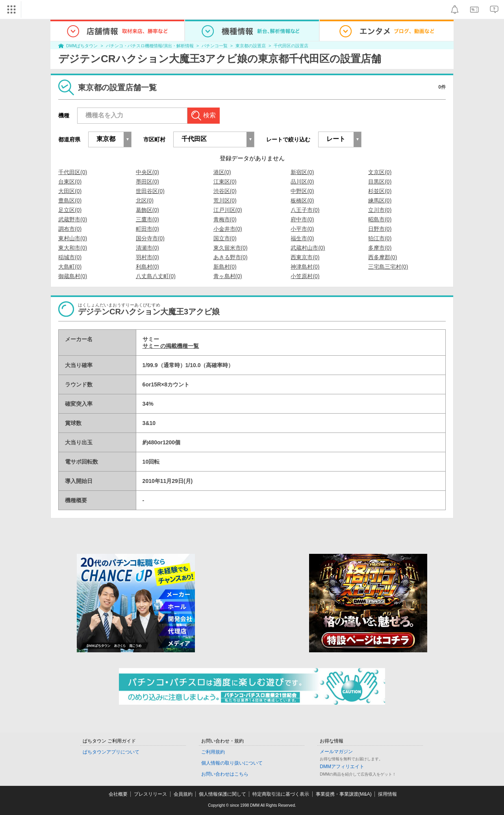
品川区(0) (302, 182)
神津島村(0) (305, 267)
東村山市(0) (73, 238)
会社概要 (118, 794)
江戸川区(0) (228, 210)
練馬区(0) (380, 201)
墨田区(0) (147, 182)
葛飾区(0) (147, 210)
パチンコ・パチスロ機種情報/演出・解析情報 (150, 46)
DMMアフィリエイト (342, 767)
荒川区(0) (225, 201)
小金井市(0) (228, 229)
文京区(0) (380, 172)
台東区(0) (70, 182)
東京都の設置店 (251, 46)
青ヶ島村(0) (228, 276)
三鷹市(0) (147, 219)
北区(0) (145, 201)
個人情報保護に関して (222, 794)
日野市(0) (380, 229)
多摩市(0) (380, 248)
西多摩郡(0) (383, 257)
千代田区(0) (73, 172)
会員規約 (183, 794)
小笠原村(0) (305, 276)
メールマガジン (336, 752)
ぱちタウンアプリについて (111, 752)
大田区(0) (70, 191)
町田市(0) (147, 229)
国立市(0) (225, 238)
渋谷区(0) (225, 191)
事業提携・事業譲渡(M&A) (344, 794)
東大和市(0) (73, 248)
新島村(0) (225, 267)
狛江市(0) (380, 238)
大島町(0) (70, 267)
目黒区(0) (380, 182)
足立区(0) (70, 210)
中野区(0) (302, 191)
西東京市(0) (305, 257)
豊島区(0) (70, 201)
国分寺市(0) (150, 238)
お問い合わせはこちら (225, 774)
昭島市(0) (380, 219)
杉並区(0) (380, 191)
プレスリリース (150, 794)
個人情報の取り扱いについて (232, 763)
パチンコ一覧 (215, 46)
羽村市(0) (147, 257)
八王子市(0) (305, 210)
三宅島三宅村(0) (388, 267)
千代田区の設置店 (291, 46)
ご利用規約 (213, 752)
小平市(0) (302, 229)
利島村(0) (147, 267)
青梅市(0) (225, 219)
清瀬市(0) (147, 248)
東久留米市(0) (231, 248)
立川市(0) (380, 210)
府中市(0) (302, 219)
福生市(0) (302, 238)
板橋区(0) (302, 201)
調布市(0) (70, 229)
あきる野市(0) (231, 257)
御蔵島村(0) (73, 276)
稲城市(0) (70, 257)
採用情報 (387, 794)
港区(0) (222, 172)
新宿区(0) (302, 172)
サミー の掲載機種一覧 (171, 346)
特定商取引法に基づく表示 (281, 794)
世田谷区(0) (150, 191)
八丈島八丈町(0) (156, 276)
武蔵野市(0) (73, 219)
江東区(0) (225, 182)
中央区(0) (147, 172)
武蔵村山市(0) (308, 248)
